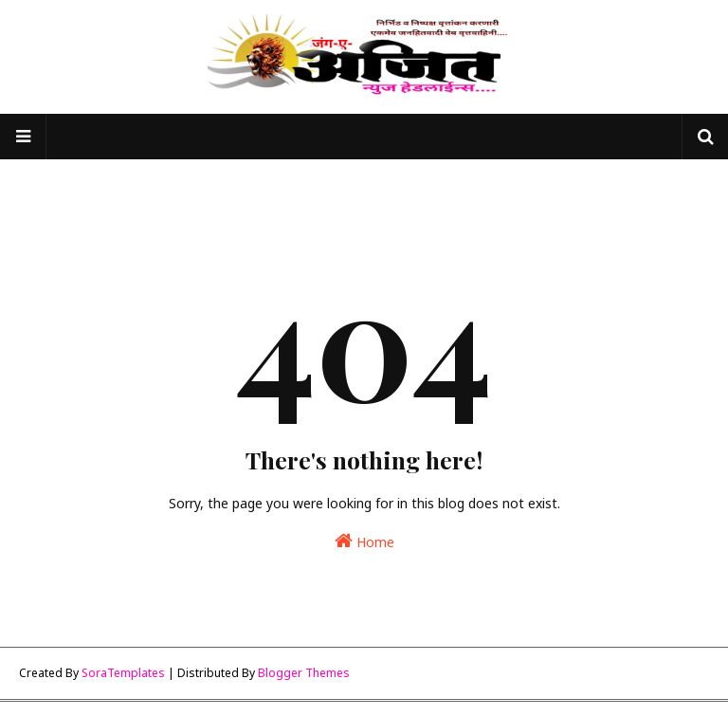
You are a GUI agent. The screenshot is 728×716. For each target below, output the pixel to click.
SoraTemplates (123, 673)
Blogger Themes (304, 673)
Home (364, 541)
